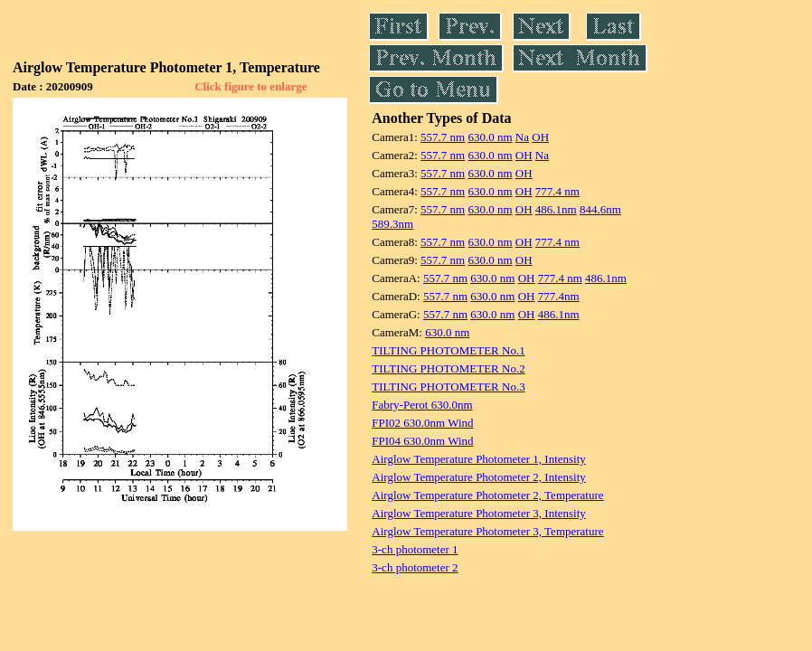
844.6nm (600, 209)
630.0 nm (490, 137)
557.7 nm (443, 137)
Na (522, 137)
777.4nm (559, 296)
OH (540, 137)
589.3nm (392, 224)
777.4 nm (557, 191)
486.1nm (556, 209)
